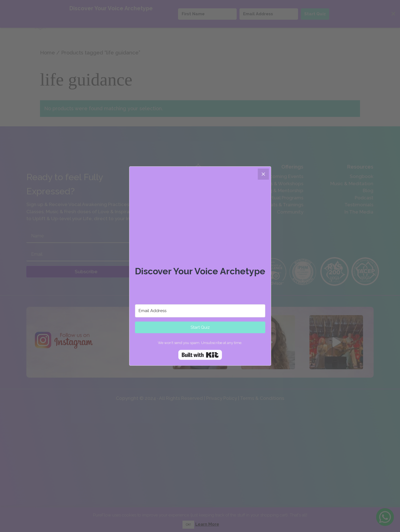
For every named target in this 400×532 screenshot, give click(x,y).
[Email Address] (200, 311)
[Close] (263, 174)
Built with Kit (200, 355)
